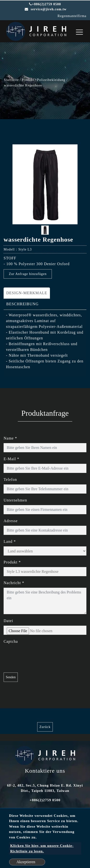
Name (10, 438)
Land (10, 541)
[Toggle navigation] (79, 32)
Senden (11, 677)
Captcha (11, 641)
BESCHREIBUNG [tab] (22, 304)
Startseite (11, 80)
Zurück (45, 727)
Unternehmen (15, 500)
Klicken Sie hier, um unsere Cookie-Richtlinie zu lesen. (42, 848)
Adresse (11, 521)
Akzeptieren (26, 862)
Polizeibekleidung (51, 80)
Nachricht (14, 583)
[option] (45, 184)
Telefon (10, 480)
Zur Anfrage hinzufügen (28, 274)
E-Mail (11, 459)
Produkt (28, 80)
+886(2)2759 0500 (45, 4)
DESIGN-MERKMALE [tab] (27, 293)
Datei (8, 621)
